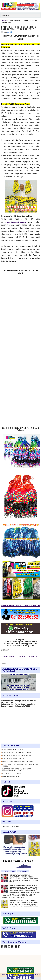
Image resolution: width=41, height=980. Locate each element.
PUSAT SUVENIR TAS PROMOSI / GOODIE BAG (17, 753)
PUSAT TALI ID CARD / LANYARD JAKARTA (23, 901)
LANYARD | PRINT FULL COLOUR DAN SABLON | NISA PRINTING (19, 28)
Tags (13, 871)
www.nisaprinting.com (15, 222)
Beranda (22, 657)
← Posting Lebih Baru (9, 657)
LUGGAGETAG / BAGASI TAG (12, 774)
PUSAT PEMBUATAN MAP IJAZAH (13, 758)
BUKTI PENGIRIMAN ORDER (11, 777)
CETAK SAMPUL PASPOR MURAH (20, 875)
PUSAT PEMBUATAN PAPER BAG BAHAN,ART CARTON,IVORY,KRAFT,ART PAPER (17, 770)
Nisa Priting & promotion (11, 827)
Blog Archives (23, 871)
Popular (5, 871)
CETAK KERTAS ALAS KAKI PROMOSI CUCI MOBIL (18, 761)
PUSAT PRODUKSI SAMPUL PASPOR (14, 750)
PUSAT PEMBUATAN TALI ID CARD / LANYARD (17, 756)
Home (4, 21)
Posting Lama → (34, 657)
